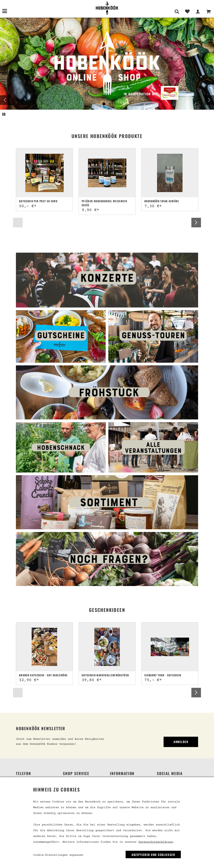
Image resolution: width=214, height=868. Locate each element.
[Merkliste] (187, 13)
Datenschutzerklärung (156, 842)
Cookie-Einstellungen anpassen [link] (58, 855)
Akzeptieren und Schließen (153, 855)
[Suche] (177, 13)
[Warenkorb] (208, 13)
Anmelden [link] (181, 742)
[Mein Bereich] (198, 13)
